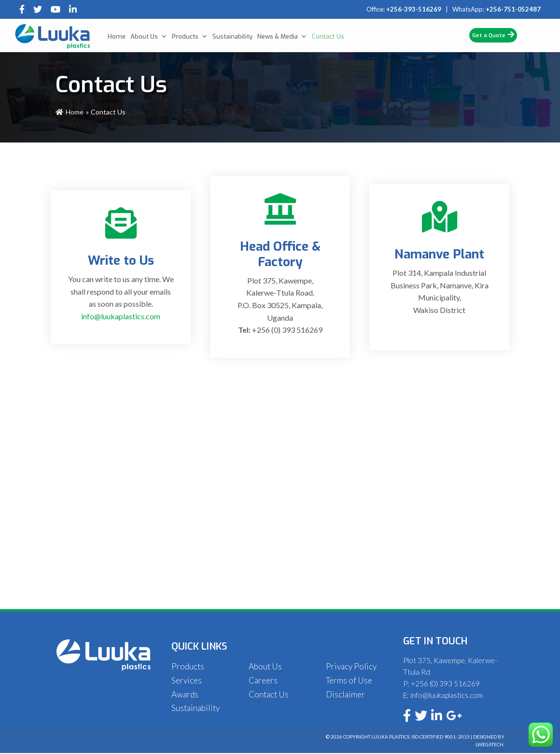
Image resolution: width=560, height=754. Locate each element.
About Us (149, 37)
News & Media (282, 37)
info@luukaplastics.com (121, 316)
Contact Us (328, 36)
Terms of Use (349, 680)
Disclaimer (345, 694)
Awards (185, 694)
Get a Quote (493, 35)
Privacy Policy (351, 666)
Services (187, 680)
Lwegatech (490, 744)
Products (190, 37)
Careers (263, 680)
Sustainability (232, 36)
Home (117, 36)
